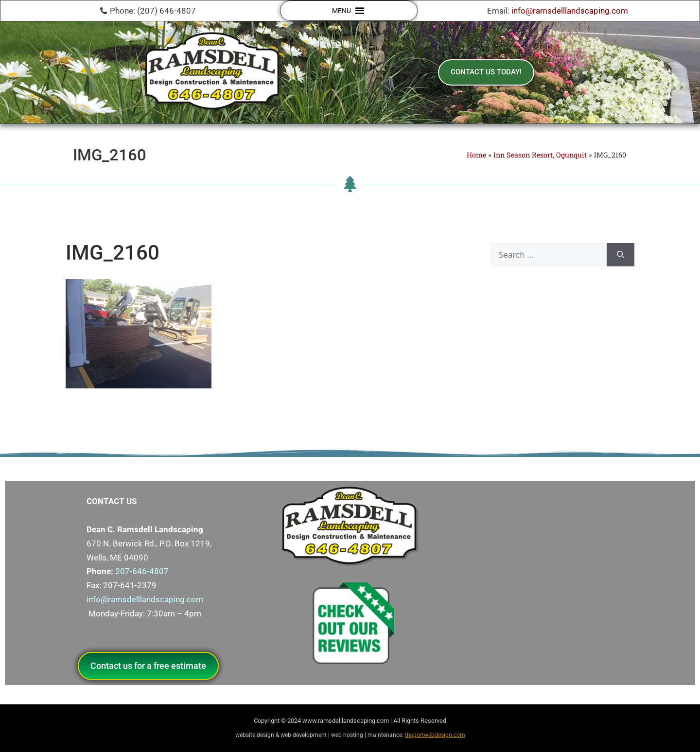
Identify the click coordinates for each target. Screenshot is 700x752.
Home (476, 155)
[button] (341, 11)
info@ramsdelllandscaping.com (570, 11)
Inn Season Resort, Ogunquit (540, 155)
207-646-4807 (142, 571)
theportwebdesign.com (435, 735)
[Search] (621, 255)
